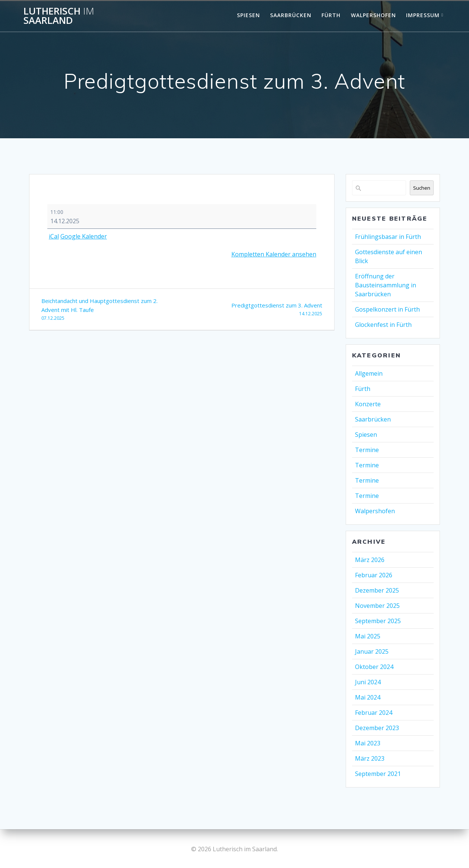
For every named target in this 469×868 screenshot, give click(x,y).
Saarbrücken (291, 15)
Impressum (423, 15)
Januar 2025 (372, 651)
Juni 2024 (368, 682)
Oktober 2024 (374, 667)
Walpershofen (373, 15)
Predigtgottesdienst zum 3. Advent (255, 310)
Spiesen (248, 15)
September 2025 (378, 621)
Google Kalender (84, 236)
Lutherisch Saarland (59, 16)
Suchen (422, 188)
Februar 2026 (374, 575)
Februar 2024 (374, 713)
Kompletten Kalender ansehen (274, 254)
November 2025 (377, 606)
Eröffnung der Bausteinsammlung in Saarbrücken (386, 285)
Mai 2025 (368, 636)
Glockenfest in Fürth (383, 325)
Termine (367, 450)
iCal (54, 236)
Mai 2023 (368, 743)
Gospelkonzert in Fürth (387, 309)
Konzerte (368, 404)
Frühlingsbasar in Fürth (388, 237)
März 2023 (370, 758)
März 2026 (370, 560)
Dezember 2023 (377, 728)
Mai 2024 (368, 697)
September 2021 (378, 774)
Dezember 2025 (377, 590)
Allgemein (369, 373)
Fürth (331, 15)
